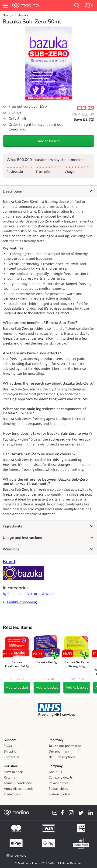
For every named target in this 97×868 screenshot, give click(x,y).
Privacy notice (58, 783)
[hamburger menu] (6, 6)
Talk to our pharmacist (65, 746)
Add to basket (49, 141)
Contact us (12, 757)
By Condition (13, 594)
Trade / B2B (12, 794)
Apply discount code (19, 789)
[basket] (89, 6)
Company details (61, 777)
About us (55, 772)
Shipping (10, 751)
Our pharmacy (59, 751)
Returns (9, 777)
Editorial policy (59, 794)
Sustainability (58, 789)
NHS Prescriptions (62, 757)
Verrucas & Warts (41, 594)
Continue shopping (20, 602)
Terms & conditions (18, 783)
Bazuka (23, 15)
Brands (8, 15)
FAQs (8, 746)
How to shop (13, 772)
